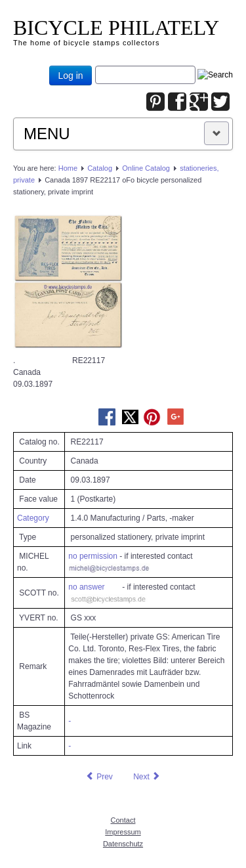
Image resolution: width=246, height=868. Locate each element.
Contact (123, 820)
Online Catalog (146, 168)
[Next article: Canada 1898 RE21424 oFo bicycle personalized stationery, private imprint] (147, 777)
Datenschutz (123, 844)
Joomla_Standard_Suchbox (95, 66)
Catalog (100, 168)
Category (33, 518)
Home (68, 168)
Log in (70, 76)
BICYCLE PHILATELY (116, 28)
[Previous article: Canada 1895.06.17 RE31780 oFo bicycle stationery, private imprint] (99, 777)
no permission (93, 556)
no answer (86, 587)
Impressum (123, 832)
